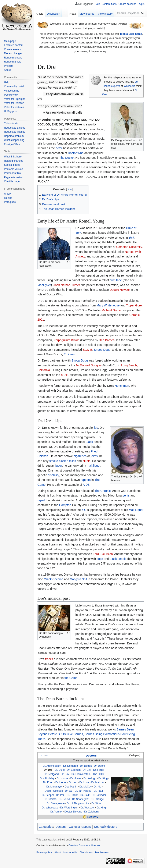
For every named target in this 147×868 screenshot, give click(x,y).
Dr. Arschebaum (52, 766)
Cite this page (12, 181)
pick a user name (131, 34)
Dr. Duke (60, 770)
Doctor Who (76, 153)
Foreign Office (12, 144)
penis (126, 495)
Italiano (8, 198)
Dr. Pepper (48, 795)
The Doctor (66, 158)
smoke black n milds (63, 461)
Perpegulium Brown (66, 340)
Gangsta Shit (78, 579)
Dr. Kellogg (90, 778)
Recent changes (13, 53)
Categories (46, 827)
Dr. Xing (101, 808)
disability (53, 475)
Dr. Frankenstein (81, 774)
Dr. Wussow (87, 808)
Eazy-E (87, 350)
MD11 (65, 375)
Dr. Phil (60, 795)
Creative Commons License (84, 846)
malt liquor (93, 466)
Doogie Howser (120, 290)
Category (93, 817)
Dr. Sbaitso (50, 799)
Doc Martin (71, 787)
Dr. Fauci (98, 770)
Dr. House (62, 778)
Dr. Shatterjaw (80, 799)
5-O (84, 510)
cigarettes (80, 456)
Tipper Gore (134, 305)
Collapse (134, 755)
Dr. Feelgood (51, 774)
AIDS (86, 485)
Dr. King (103, 778)
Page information (14, 177)
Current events (12, 49)
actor (59, 148)
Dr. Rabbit (72, 795)
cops (100, 559)
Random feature (13, 58)
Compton (65, 505)
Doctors (91, 756)
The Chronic (103, 491)
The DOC (98, 774)
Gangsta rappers (80, 827)
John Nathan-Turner (67, 285)
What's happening (14, 140)
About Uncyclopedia (66, 853)
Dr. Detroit (86, 766)
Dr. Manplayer (54, 787)
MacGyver (44, 285)
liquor (58, 466)
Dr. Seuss (64, 799)
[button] (132, 755)
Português (10, 202)
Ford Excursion (103, 554)
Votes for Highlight (14, 99)
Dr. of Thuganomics (78, 803)
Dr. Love (84, 782)
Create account (127, 4)
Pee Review (11, 95)
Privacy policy (44, 853)
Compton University (129, 247)
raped (41, 500)
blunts (86, 461)
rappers (86, 480)
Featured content (14, 45)
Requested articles (14, 128)
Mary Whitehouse (108, 305)
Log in (141, 4)
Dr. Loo (73, 782)
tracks (49, 659)
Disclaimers (86, 853)
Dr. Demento (71, 766)
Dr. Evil (87, 770)
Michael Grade (111, 310)
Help (7, 82)
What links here (13, 157)
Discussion (53, 14)
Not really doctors (106, 827)
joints (94, 456)
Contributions (109, 4)
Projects (9, 66)
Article (40, 14)
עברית (8, 194)
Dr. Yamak (56, 812)
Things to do (11, 124)
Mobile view (102, 853)
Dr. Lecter (61, 782)
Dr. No (97, 787)
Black (89, 442)
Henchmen (122, 386)
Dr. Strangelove (56, 803)
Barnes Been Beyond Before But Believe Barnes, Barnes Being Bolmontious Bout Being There (86, 734)
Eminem (69, 354)
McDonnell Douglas (89, 365)
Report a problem (14, 136)
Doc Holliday (47, 778)
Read (73, 14)
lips (96, 428)
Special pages (12, 165)
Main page (10, 41)
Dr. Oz (69, 791)
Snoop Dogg (102, 350)
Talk (97, 4)
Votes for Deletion (14, 103)
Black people (118, 559)
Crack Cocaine (54, 579)
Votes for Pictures (14, 107)
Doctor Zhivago (73, 812)
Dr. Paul (98, 791)
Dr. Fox (65, 774)
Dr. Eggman (74, 770)
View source (87, 14)
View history (105, 14)
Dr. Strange (97, 799)
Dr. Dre (48, 770)
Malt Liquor (136, 510)
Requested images (15, 132)
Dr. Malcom (98, 782)
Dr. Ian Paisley (83, 791)
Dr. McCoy (86, 787)
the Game (71, 678)
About (7, 70)
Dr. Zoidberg (91, 812)
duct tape (116, 280)
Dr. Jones (76, 778)
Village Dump (12, 91)
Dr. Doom (99, 766)
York (132, 238)
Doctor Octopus (54, 791)
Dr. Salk (85, 795)
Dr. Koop (48, 782)
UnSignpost (11, 111)
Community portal (14, 86)
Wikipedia (130, 86)
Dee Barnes (107, 340)
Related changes (14, 161)
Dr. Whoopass (50, 808)
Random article (13, 62)
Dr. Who (96, 803)
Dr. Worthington (69, 808)
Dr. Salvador (99, 795)
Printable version (13, 169)
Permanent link (12, 173)
